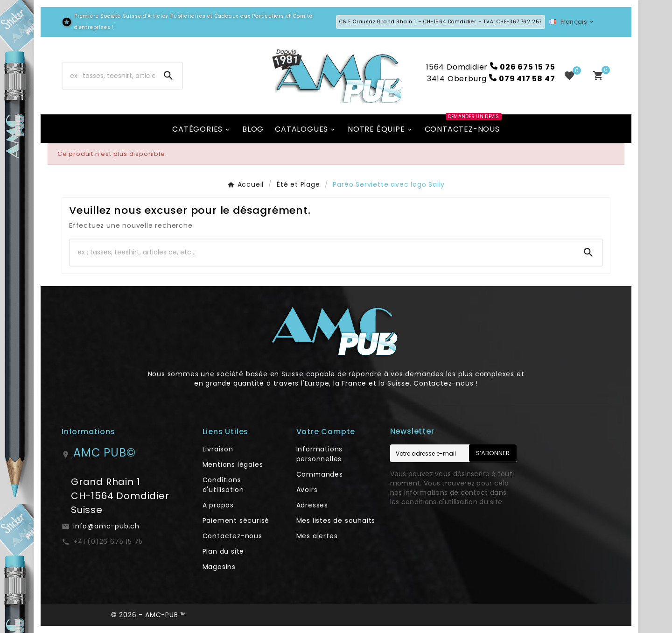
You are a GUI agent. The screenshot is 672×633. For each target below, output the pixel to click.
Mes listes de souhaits (336, 520)
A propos (218, 505)
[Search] (168, 76)
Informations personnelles (320, 454)
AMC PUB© (104, 453)
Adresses (312, 505)
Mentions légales (233, 464)
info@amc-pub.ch (106, 526)
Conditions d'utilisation (223, 485)
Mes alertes (317, 536)
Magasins (219, 567)
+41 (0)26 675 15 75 (108, 542)
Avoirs (307, 490)
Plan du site (224, 551)
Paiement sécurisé (236, 520)
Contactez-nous (232, 536)
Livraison (218, 449)
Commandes (320, 474)
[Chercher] (109, 76)
